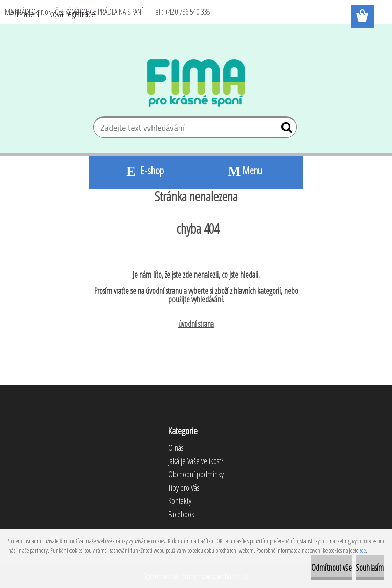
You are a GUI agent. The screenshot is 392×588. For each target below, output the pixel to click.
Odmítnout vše (331, 568)
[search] (285, 130)
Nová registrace (72, 14)
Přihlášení (25, 14)
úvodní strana (196, 324)
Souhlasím (370, 568)
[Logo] (196, 83)
